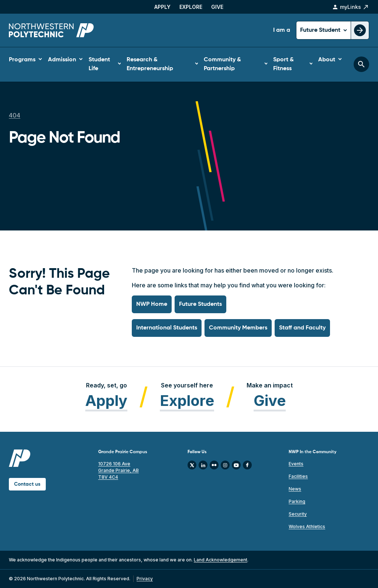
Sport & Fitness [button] (283, 64)
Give (217, 7)
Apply (162, 7)
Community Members (238, 328)
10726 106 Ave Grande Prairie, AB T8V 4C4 (118, 470)
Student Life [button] (99, 64)
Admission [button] (62, 60)
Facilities (298, 476)
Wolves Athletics (307, 527)
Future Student (321, 30)
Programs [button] (22, 60)
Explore (191, 7)
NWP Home (152, 304)
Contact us (27, 484)
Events (296, 464)
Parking (297, 501)
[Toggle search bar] (361, 64)
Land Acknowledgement (221, 560)
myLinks (350, 7)
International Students (167, 328)
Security (298, 514)
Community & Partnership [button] (222, 64)
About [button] (327, 60)
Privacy (145, 579)
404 (15, 115)
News (295, 489)
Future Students (200, 304)
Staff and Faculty (302, 328)
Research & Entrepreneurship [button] (150, 64)
